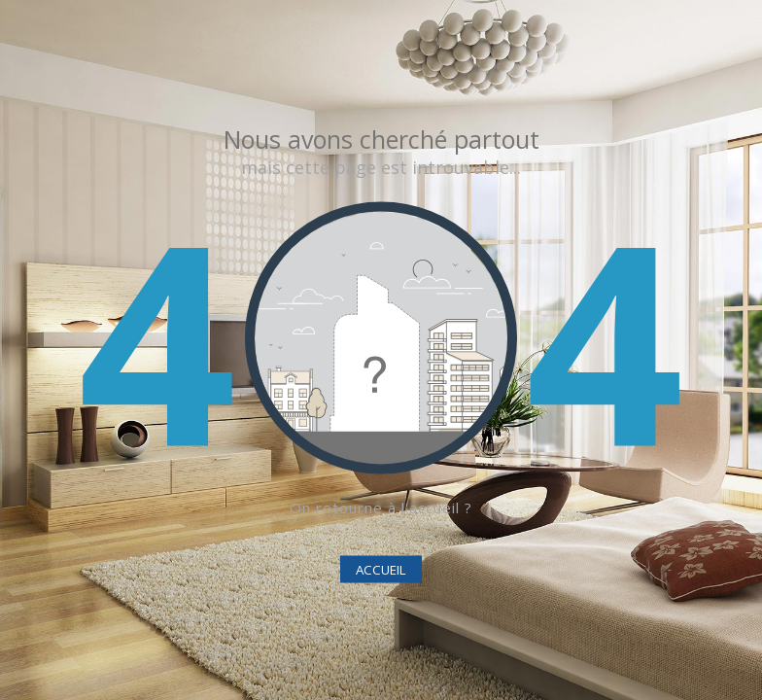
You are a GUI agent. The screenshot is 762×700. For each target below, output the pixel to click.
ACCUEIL (381, 570)
